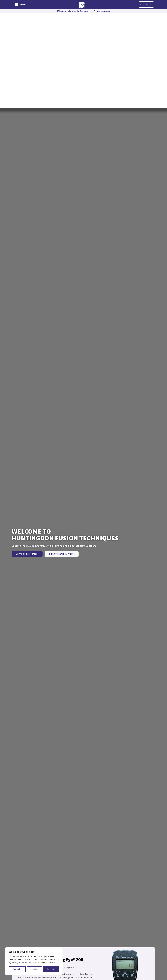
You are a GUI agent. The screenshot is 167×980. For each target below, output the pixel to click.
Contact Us (146, 4)
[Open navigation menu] (17, 5)
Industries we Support (62, 554)
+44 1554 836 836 (104, 11)
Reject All (34, 969)
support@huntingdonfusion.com (75, 11)
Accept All (51, 969)
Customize (17, 969)
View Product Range (27, 554)
